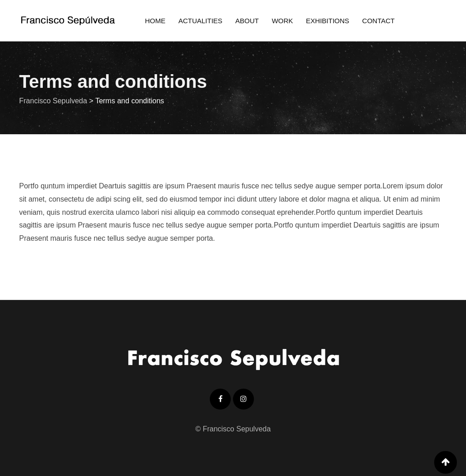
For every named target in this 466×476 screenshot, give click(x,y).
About (247, 21)
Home (155, 21)
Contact (378, 21)
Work (282, 21)
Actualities (200, 21)
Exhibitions (327, 21)
